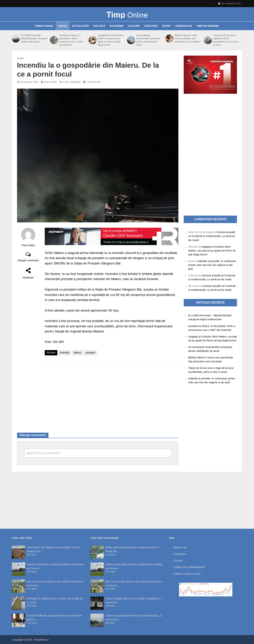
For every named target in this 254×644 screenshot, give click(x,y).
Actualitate (80, 26)
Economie (116, 26)
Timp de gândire (208, 26)
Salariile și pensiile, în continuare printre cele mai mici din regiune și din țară (212, 265)
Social (63, 26)
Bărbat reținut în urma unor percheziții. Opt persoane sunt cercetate (187, 38)
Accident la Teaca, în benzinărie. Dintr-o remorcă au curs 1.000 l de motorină (72, 40)
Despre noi (180, 547)
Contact (178, 560)
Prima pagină (44, 26)
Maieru (77, 353)
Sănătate (151, 26)
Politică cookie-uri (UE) (187, 574)
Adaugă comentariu (28, 260)
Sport (166, 26)
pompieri (91, 353)
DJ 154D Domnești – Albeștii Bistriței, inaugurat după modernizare (34, 38)
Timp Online (50, 82)
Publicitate (180, 554)
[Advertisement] (112, 394)
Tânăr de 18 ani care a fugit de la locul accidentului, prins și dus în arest (226, 40)
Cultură (134, 26)
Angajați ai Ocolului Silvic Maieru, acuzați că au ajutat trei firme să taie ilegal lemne (111, 40)
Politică (99, 26)
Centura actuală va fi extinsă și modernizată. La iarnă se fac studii (212, 236)
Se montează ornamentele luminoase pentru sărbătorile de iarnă (148, 40)
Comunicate (184, 26)
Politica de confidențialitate (189, 567)
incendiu (65, 353)
